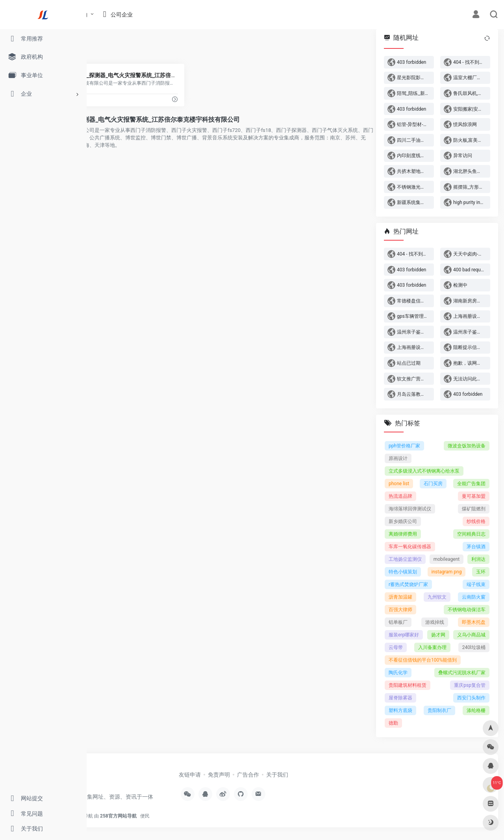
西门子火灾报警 (118, 48)
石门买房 (433, 484)
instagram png (447, 572)
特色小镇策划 (403, 572)
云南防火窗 (474, 597)
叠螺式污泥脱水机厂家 (462, 673)
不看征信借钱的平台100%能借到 (423, 660)
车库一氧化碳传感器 (410, 547)
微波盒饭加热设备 (467, 446)
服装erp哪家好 (404, 635)
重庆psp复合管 (470, 685)
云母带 (396, 647)
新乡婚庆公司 (403, 521)
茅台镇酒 (476, 547)
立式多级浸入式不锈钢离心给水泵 (424, 471)
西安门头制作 (471, 698)
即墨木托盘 (474, 622)
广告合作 (304, 775)
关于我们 (333, 775)
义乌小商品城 (471, 635)
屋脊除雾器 (400, 698)
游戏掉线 (435, 622)
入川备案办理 (432, 647)
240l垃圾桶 (474, 647)
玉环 (481, 572)
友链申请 (245, 775)
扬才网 (438, 635)
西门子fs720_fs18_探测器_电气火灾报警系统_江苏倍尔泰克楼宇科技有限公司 (215, 120)
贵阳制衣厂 (439, 710)
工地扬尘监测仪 (405, 559)
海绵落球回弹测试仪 (410, 509)
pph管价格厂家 (404, 446)
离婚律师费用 (403, 534)
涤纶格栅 (476, 710)
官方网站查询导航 (157, 822)
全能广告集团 (471, 484)
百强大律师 (400, 610)
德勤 (393, 723)
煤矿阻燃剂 (474, 509)
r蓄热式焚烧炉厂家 (408, 584)
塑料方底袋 (400, 710)
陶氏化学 (398, 673)
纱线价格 (476, 521)
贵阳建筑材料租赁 (408, 685)
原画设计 (398, 458)
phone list (399, 484)
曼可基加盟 (474, 496)
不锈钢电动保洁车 (467, 610)
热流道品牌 (400, 496)
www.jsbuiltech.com (117, 100)
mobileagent (447, 559)
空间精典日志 (471, 534)
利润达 (478, 559)
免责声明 (274, 775)
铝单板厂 (398, 622)
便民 (228, 822)
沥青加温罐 (400, 597)
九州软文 (437, 597)
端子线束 (476, 584)
